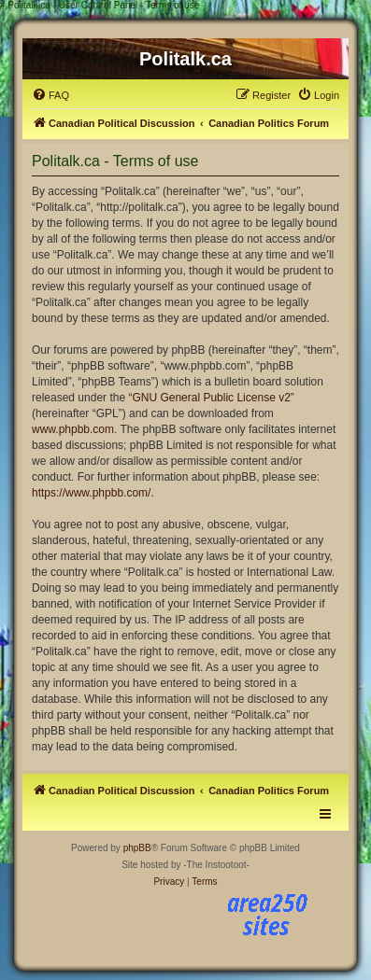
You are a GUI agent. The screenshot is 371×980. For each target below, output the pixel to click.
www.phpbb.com (73, 429)
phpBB (137, 848)
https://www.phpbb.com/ (91, 493)
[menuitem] (50, 95)
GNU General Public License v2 (211, 398)
